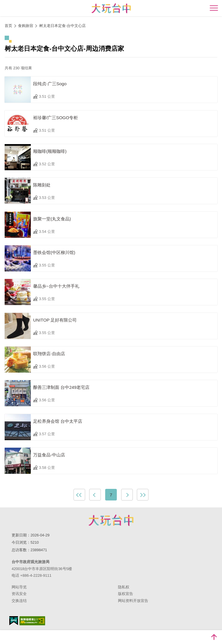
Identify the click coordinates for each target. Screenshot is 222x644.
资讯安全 (19, 594)
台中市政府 (111, 520)
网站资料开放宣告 (133, 601)
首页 (8, 26)
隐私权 (124, 587)
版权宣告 (126, 594)
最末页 (143, 495)
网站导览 (19, 587)
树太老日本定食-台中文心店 (62, 26)
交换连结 (19, 601)
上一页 (95, 495)
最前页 (79, 495)
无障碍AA (32, 621)
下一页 (127, 495)
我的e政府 (14, 621)
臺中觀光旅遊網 (111, 8)
